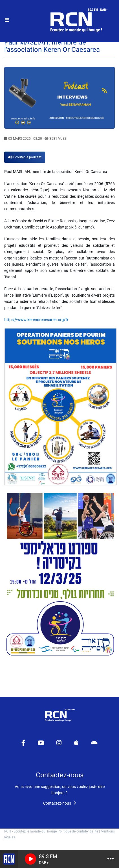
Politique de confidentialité (78, 831)
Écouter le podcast (25, 157)
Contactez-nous (60, 803)
